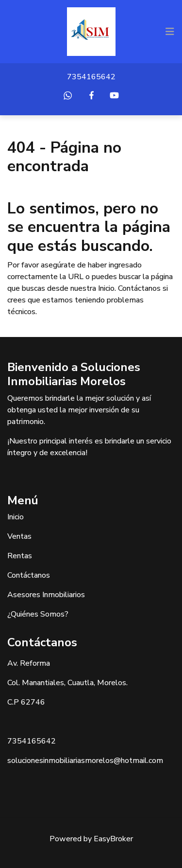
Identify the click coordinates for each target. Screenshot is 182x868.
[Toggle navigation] (170, 32)
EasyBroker (113, 839)
